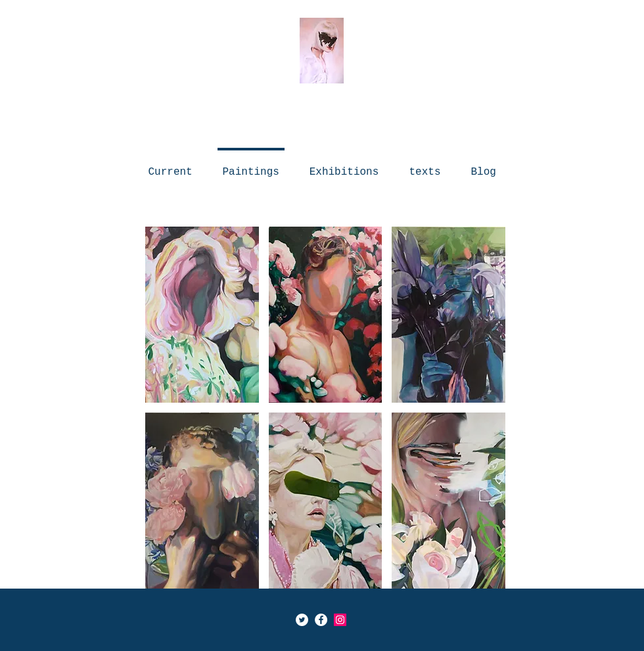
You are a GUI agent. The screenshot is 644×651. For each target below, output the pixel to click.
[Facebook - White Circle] (321, 620)
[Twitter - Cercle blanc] (302, 620)
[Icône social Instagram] (340, 620)
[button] (202, 315)
